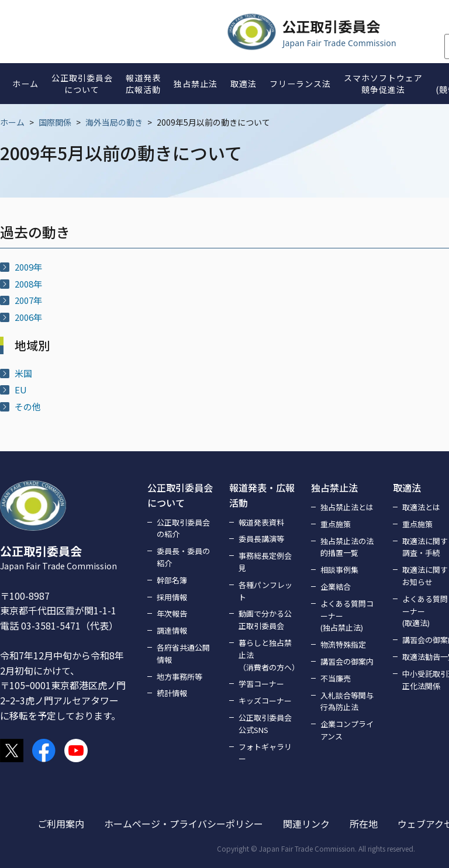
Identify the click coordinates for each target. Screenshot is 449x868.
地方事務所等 (179, 677)
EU (21, 390)
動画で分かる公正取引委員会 (265, 620)
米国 (23, 373)
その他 (28, 407)
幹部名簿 (172, 580)
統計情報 (172, 693)
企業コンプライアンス (347, 730)
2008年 (28, 284)
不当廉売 (336, 678)
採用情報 (172, 597)
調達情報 (172, 630)
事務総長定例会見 (265, 562)
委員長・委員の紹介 (183, 557)
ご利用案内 (61, 824)
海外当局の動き (114, 122)
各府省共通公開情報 (183, 653)
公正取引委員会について (180, 495)
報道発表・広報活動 (262, 495)
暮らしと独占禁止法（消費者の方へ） (268, 655)
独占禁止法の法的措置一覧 (347, 547)
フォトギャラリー (265, 753)
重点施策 (336, 524)
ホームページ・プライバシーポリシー (184, 824)
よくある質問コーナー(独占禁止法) (347, 616)
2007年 (28, 300)
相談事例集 (339, 570)
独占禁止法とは (347, 507)
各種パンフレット (265, 591)
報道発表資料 (261, 522)
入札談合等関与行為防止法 (347, 701)
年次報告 (172, 613)
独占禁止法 (334, 487)
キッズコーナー (265, 701)
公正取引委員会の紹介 (183, 528)
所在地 (364, 824)
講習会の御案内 (347, 661)
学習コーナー (261, 684)
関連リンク (306, 824)
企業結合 (336, 587)
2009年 (28, 267)
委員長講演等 (261, 539)
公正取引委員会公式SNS (265, 724)
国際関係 (55, 122)
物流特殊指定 (343, 644)
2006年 (28, 317)
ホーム (12, 122)
